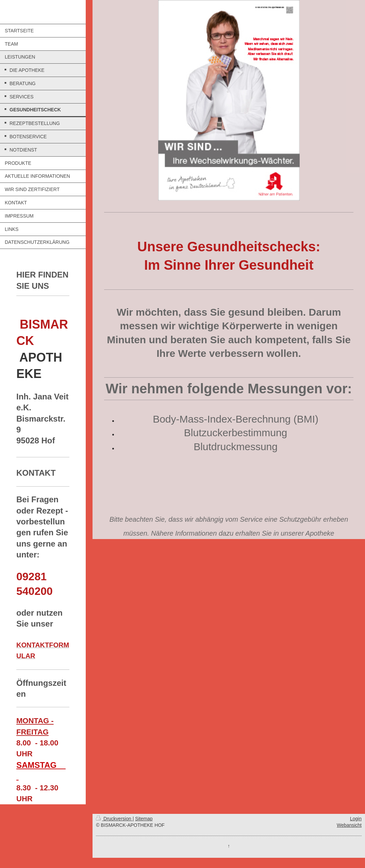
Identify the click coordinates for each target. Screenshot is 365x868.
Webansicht (349, 825)
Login (356, 819)
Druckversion (114, 819)
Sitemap (144, 819)
